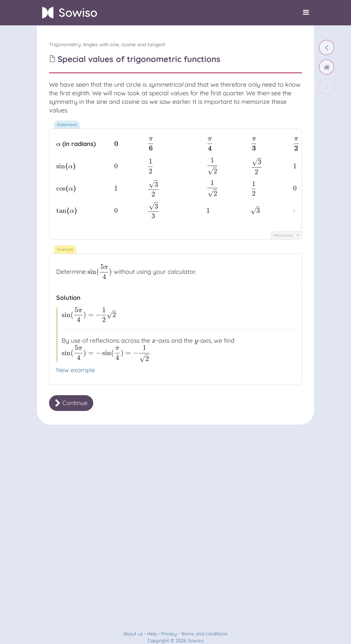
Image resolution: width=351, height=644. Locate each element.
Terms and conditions (204, 634)
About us (133, 634)
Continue (71, 403)
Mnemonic (286, 235)
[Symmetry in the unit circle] (326, 47)
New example (76, 370)
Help (152, 634)
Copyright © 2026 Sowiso (175, 641)
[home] (326, 67)
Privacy (169, 634)
